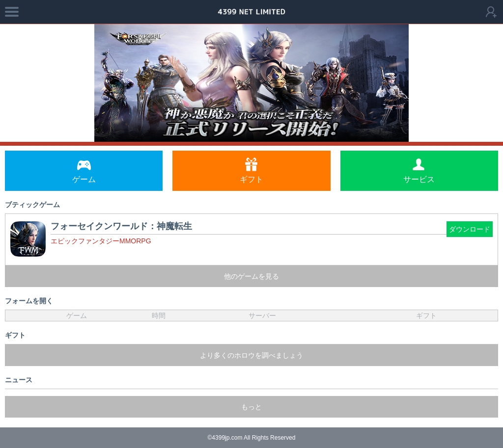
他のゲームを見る (251, 276)
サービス (419, 171)
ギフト (251, 171)
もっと (251, 407)
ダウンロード (470, 229)
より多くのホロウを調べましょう (251, 355)
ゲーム (84, 171)
